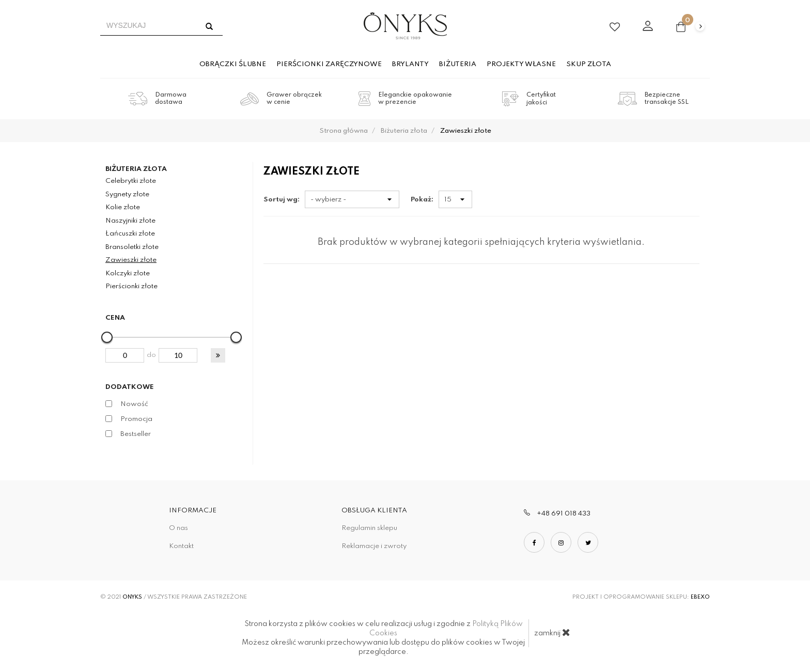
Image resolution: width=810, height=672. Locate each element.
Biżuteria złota (136, 169)
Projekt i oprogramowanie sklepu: (641, 597)
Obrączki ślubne (233, 64)
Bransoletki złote (132, 247)
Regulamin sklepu (369, 528)
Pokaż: (422, 200)
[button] (218, 355)
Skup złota (589, 64)
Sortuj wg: (282, 200)
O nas (178, 528)
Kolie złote (123, 207)
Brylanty (410, 64)
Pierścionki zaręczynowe (329, 64)
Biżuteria (458, 64)
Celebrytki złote (131, 181)
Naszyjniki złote (130, 221)
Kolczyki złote (128, 274)
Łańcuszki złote (130, 234)
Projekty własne (521, 64)
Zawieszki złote (131, 260)
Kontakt (181, 546)
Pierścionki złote (131, 286)
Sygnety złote (127, 194)
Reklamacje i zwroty (374, 546)
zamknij (552, 632)
